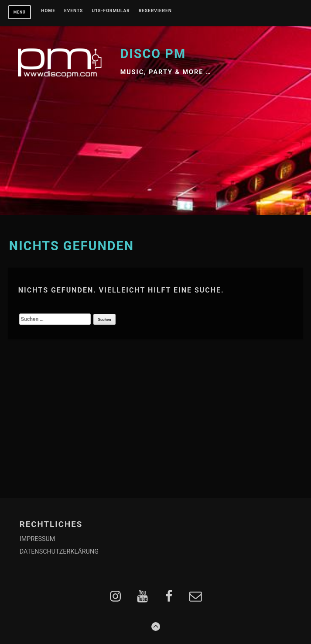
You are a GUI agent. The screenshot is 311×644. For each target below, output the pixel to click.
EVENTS (73, 11)
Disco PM (153, 54)
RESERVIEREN (155, 11)
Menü (20, 12)
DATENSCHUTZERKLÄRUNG (59, 552)
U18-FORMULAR (111, 11)
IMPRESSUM (38, 539)
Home (48, 11)
